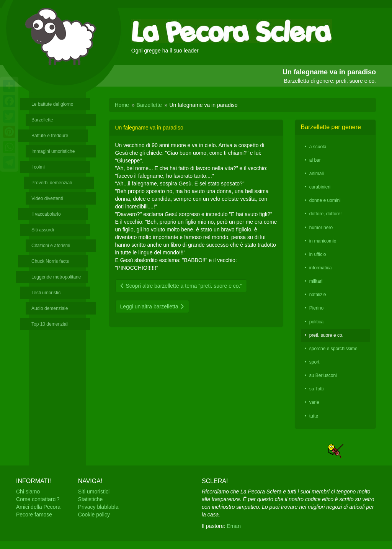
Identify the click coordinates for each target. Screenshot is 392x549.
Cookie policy (94, 515)
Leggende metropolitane (56, 277)
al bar (315, 160)
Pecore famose (34, 515)
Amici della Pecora (38, 507)
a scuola (318, 147)
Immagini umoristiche (53, 151)
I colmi (38, 167)
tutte (314, 416)
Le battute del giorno (52, 104)
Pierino (316, 308)
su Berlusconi (323, 375)
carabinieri (320, 187)
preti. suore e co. (326, 335)
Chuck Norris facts (50, 261)
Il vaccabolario (46, 214)
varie (314, 402)
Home (122, 105)
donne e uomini (325, 200)
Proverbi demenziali (51, 183)
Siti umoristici (94, 492)
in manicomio (323, 241)
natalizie (318, 295)
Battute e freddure (50, 136)
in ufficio (318, 254)
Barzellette (42, 120)
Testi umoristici (47, 293)
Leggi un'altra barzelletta (152, 306)
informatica (321, 268)
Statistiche (91, 499)
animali (317, 174)
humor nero (321, 228)
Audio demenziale (50, 308)
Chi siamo (28, 492)
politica (316, 322)
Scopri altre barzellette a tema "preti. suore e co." (181, 286)
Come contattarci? (38, 499)
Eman (234, 526)
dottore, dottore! (326, 214)
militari (316, 281)
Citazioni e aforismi (51, 246)
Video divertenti (47, 198)
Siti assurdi (43, 230)
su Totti (317, 389)
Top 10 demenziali (50, 324)
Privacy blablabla (98, 507)
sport (314, 362)
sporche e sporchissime (333, 349)
